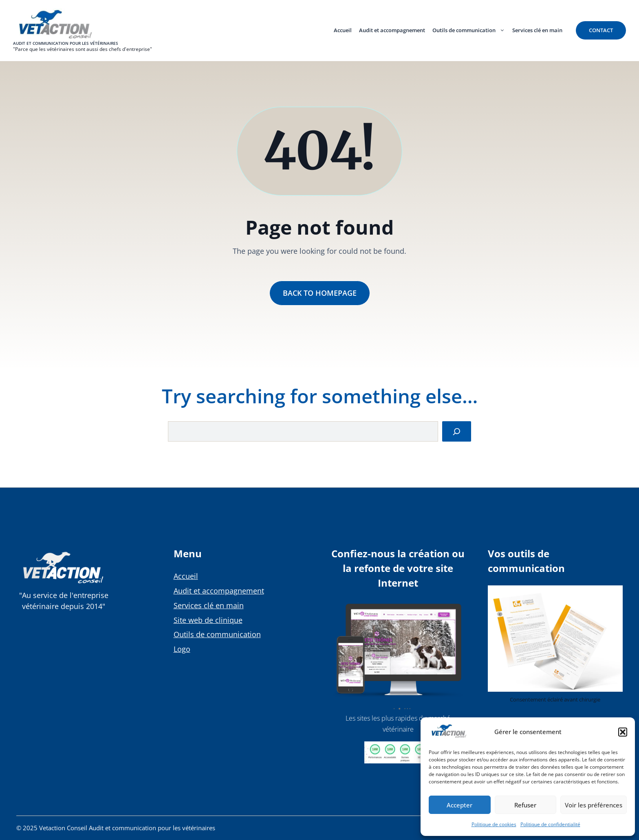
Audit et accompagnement (392, 30)
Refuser (525, 805)
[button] (623, 732)
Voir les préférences (594, 805)
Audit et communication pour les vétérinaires (66, 43)
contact (601, 30)
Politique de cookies (494, 824)
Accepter (459, 805)
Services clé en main (537, 30)
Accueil (343, 30)
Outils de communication (470, 30)
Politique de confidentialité (550, 824)
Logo (182, 649)
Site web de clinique (208, 620)
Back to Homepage (320, 293)
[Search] (457, 432)
